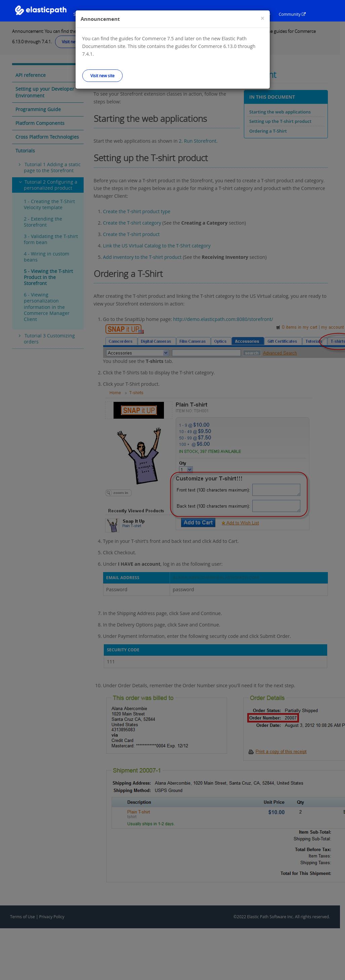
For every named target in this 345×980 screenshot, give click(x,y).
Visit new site (102, 76)
